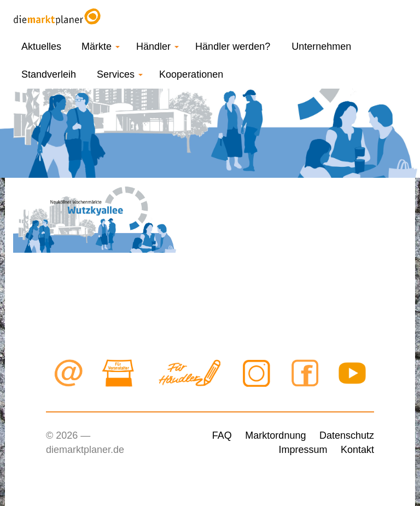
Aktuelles (41, 46)
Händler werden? (233, 46)
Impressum (303, 450)
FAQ (222, 435)
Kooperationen (191, 74)
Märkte (101, 46)
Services (120, 74)
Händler (157, 46)
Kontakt (357, 450)
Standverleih (49, 74)
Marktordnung (275, 435)
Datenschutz (347, 435)
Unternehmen (321, 46)
